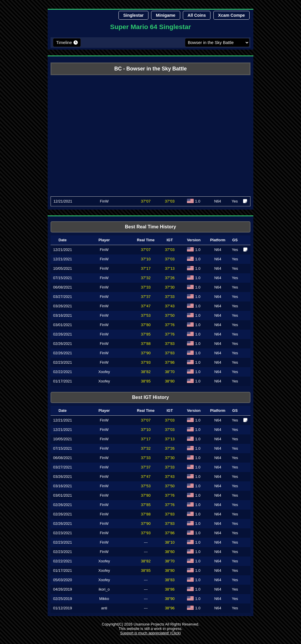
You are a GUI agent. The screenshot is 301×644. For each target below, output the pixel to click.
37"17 (146, 268)
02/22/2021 (63, 372)
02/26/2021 (63, 334)
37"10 (146, 259)
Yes (235, 250)
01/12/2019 (63, 608)
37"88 (146, 344)
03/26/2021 (63, 306)
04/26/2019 (63, 589)
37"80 (146, 325)
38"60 (170, 552)
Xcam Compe (231, 15)
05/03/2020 (63, 580)
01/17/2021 (63, 381)
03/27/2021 (63, 297)
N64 (218, 250)
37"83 (170, 344)
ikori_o (104, 589)
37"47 (146, 306)
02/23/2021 (63, 362)
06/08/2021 (63, 287)
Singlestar (133, 15)
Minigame (165, 15)
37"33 (146, 287)
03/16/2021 (63, 315)
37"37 (146, 297)
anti (104, 608)
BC (118, 69)
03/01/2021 (63, 325)
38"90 (170, 599)
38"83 (170, 580)
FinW (104, 201)
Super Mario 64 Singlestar (151, 27)
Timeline (64, 43)
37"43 (170, 306)
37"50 (170, 315)
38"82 (146, 372)
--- (146, 542)
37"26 (170, 278)
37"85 (146, 334)
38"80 (170, 381)
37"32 (146, 278)
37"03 (170, 250)
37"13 (170, 268)
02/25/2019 (63, 599)
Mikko (104, 599)
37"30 (170, 287)
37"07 (146, 201)
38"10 (170, 542)
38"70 (170, 372)
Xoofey (104, 372)
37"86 (170, 362)
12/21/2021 (63, 201)
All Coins (197, 15)
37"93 (146, 362)
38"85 (146, 381)
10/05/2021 (63, 268)
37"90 (146, 353)
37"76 (170, 325)
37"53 (146, 315)
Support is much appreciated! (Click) (150, 633)
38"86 (170, 589)
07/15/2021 (63, 278)
